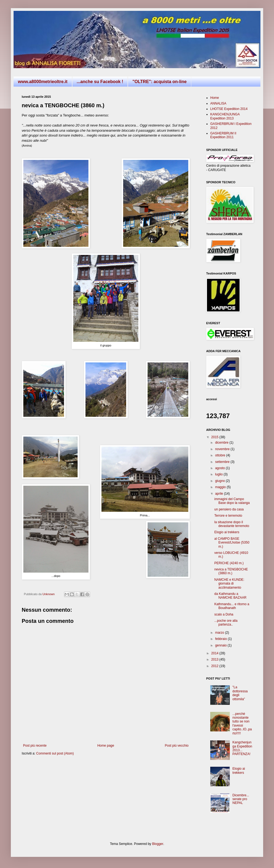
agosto (220, 468)
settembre (223, 462)
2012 (215, 666)
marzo (220, 633)
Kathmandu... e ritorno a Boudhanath (232, 606)
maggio (221, 487)
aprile (220, 494)
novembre (223, 449)
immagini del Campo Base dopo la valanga (232, 501)
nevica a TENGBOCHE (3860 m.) (231, 571)
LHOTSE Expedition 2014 (229, 109)
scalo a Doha (224, 614)
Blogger (158, 844)
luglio (219, 474)
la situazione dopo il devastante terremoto (232, 524)
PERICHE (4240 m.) (229, 563)
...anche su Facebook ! (100, 82)
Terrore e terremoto (228, 516)
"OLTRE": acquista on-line (160, 82)
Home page (106, 746)
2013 (215, 659)
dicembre (222, 443)
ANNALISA (218, 103)
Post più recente (35, 746)
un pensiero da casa (229, 509)
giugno (220, 481)
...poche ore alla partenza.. (226, 623)
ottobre (221, 455)
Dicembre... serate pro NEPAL (241, 799)
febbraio (222, 639)
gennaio (221, 645)
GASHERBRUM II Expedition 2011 (223, 135)
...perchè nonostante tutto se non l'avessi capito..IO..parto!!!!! (242, 724)
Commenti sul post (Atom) (55, 753)
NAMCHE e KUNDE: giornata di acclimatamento (229, 584)
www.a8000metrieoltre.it (43, 82)
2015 (215, 437)
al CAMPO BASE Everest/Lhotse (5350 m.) (232, 543)
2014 (215, 653)
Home (215, 98)
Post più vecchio (177, 746)
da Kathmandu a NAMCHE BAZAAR (230, 596)
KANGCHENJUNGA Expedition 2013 (225, 116)
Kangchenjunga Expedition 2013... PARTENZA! (242, 748)
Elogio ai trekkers (227, 532)
